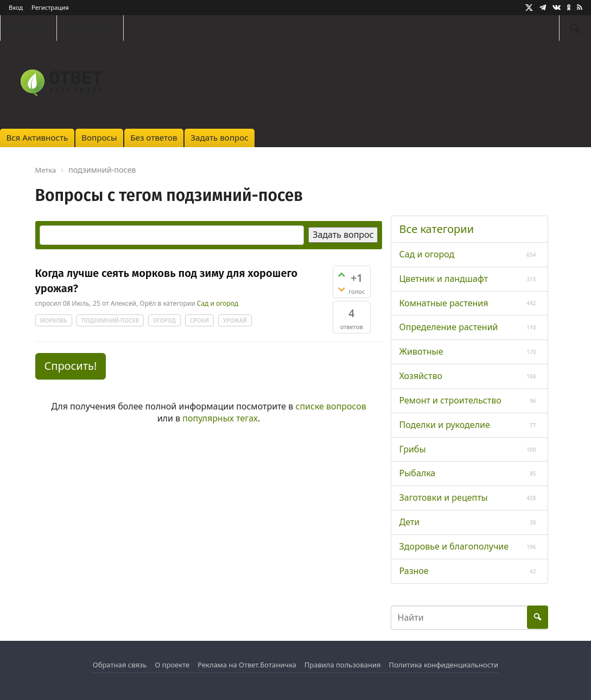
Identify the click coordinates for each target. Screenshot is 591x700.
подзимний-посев (110, 320)
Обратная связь (120, 665)
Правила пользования (343, 665)
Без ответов (154, 137)
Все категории (437, 229)
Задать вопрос (220, 137)
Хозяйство (421, 376)
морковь (54, 320)
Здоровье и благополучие (454, 546)
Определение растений (449, 327)
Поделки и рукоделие (445, 425)
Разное (414, 571)
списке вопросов (331, 406)
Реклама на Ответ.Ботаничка (247, 665)
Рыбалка (418, 473)
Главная (28, 28)
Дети (410, 522)
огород (164, 320)
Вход (16, 7)
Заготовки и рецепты (444, 497)
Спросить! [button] (71, 366)
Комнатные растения (444, 303)
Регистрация (50, 7)
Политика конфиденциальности (444, 665)
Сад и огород (218, 303)
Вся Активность (37, 137)
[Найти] (575, 28)
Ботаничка (90, 28)
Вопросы (99, 137)
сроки (199, 320)
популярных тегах (220, 418)
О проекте (172, 665)
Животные (421, 351)
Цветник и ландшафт (444, 279)
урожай (235, 320)
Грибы (413, 449)
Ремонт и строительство (450, 400)
